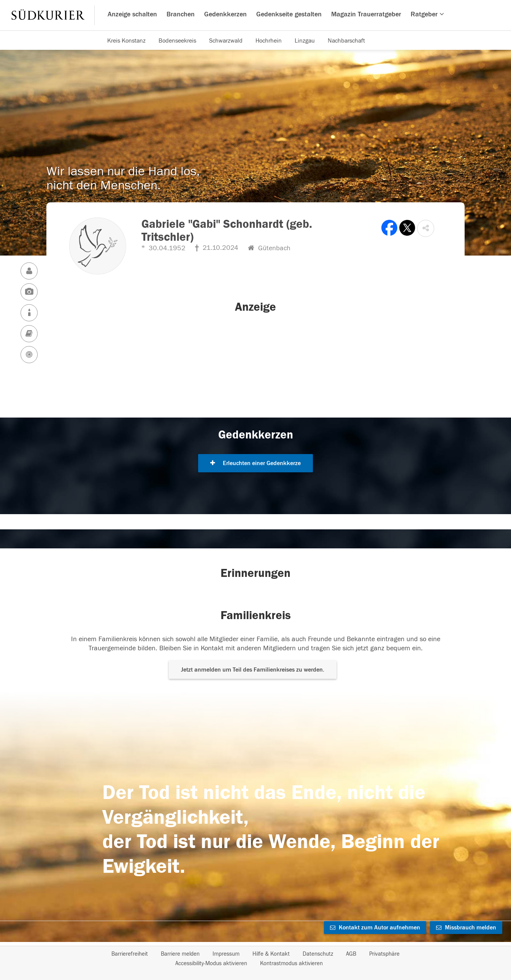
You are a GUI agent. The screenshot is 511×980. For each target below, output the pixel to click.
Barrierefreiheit (130, 954)
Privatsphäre (384, 954)
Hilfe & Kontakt (271, 954)
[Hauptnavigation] (255, 15)
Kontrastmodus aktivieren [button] (291, 963)
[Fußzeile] (255, 959)
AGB (351, 954)
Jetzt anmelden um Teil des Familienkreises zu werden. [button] (253, 670)
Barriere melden (180, 954)
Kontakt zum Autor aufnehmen (375, 928)
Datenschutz (318, 954)
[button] (426, 228)
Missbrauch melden (466, 928)
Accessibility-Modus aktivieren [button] (211, 963)
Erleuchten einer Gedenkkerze (255, 463)
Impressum (226, 954)
